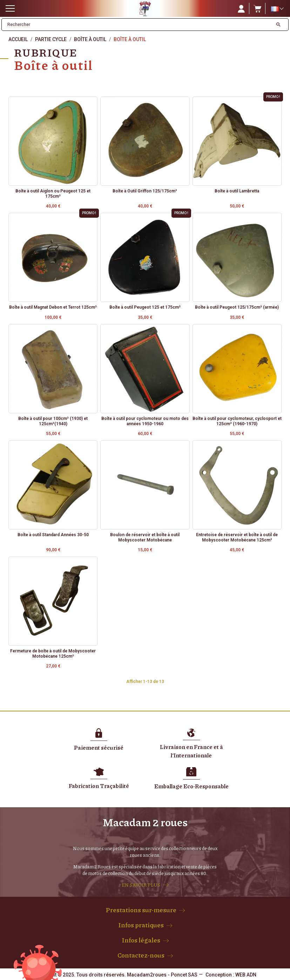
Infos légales (141, 940)
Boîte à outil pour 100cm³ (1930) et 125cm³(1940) (53, 421)
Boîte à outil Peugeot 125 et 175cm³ (145, 307)
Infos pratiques (141, 925)
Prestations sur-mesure (141, 910)
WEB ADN (246, 975)
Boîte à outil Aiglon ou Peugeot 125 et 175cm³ (53, 193)
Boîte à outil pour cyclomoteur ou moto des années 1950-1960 (145, 421)
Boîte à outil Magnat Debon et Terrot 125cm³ (53, 307)
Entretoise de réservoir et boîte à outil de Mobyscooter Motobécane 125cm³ (237, 537)
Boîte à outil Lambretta (237, 191)
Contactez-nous (141, 955)
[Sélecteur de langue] (277, 9)
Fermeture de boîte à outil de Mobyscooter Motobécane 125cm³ (53, 653)
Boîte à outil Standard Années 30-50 (53, 535)
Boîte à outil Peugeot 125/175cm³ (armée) (237, 307)
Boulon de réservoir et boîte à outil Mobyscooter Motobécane (145, 537)
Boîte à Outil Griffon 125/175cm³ (145, 191)
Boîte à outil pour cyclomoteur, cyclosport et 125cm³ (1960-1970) (237, 421)
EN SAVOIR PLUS (141, 885)
